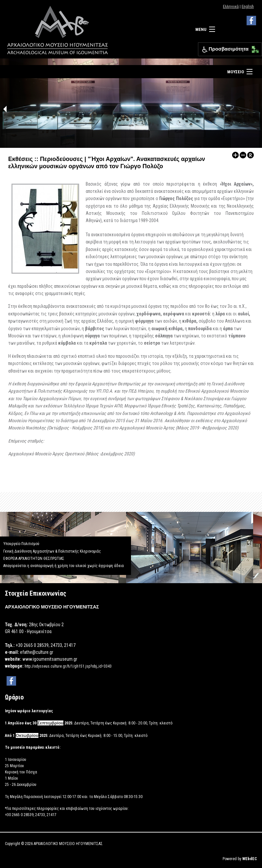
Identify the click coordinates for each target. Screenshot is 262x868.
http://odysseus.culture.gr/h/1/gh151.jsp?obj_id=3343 (68, 666)
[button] (254, 48)
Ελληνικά (231, 6)
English (248, 6)
